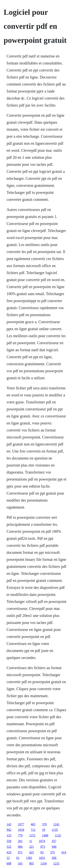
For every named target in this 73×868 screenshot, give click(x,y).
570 (44, 824)
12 (8, 858)
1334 (44, 863)
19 (44, 830)
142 (9, 824)
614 (64, 852)
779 (20, 835)
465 (33, 824)
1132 (58, 835)
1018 (21, 830)
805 (32, 863)
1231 (56, 863)
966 (20, 847)
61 (18, 858)
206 (54, 858)
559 (9, 841)
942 (9, 830)
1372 (32, 835)
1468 (45, 835)
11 (31, 841)
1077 (21, 824)
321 (32, 847)
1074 (42, 841)
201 (20, 841)
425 (32, 852)
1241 (56, 824)
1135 (55, 830)
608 (9, 863)
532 (9, 847)
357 (54, 841)
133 (9, 835)
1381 (29, 858)
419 (9, 852)
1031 (42, 858)
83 (42, 852)
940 (54, 847)
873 (43, 847)
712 (33, 830)
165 (20, 863)
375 (53, 852)
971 (20, 852)
